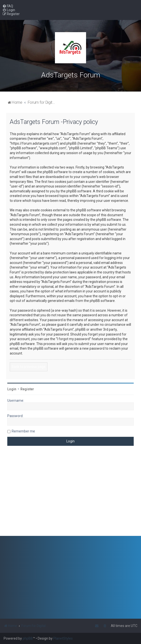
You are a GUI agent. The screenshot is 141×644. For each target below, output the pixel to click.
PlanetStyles (63, 638)
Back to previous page (29, 367)
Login (12, 389)
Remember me (23, 431)
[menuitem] (8, 6)
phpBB (28, 638)
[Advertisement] (70, 495)
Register (27, 389)
